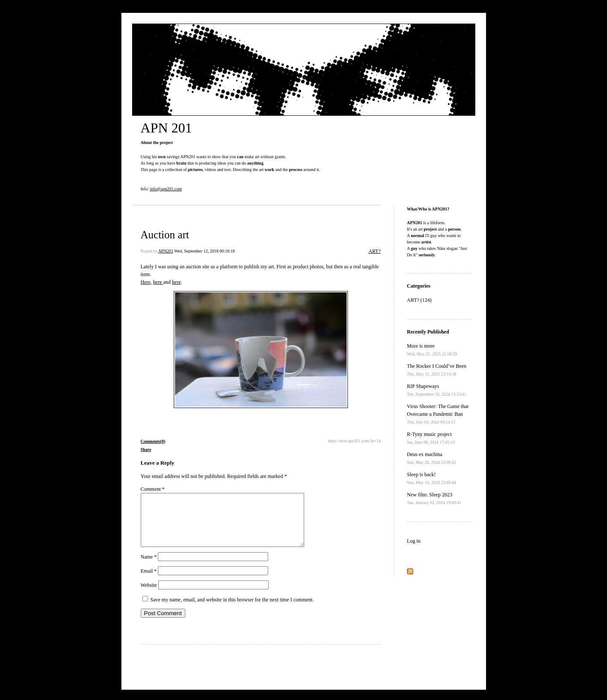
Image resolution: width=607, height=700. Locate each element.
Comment (153, 489)
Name (149, 567)
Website (149, 595)
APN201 (166, 251)
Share (146, 449)
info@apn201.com (166, 189)
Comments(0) (153, 441)
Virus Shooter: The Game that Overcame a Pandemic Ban (438, 414)
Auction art (165, 235)
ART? (375, 251)
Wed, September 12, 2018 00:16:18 (204, 251)
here (158, 282)
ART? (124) (420, 300)
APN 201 (166, 128)
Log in (414, 541)
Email (149, 581)
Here (146, 282)
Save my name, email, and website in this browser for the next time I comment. (232, 610)
